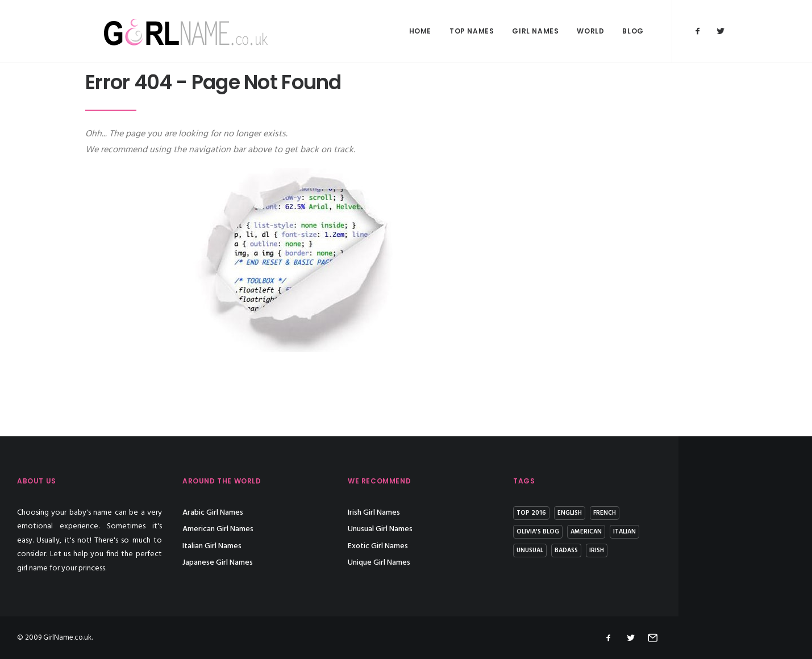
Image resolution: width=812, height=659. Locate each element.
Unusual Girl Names (448, 529)
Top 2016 (599, 513)
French (673, 513)
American (654, 532)
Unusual (598, 550)
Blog (633, 31)
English (638, 513)
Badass (634, 550)
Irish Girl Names (442, 513)
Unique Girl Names (447, 563)
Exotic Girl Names (446, 546)
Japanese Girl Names (286, 563)
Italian (693, 532)
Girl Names (535, 31)
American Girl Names (286, 529)
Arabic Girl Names (281, 513)
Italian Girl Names (280, 546)
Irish (665, 550)
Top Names (472, 31)
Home (420, 31)
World (590, 31)
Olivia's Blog (606, 532)
